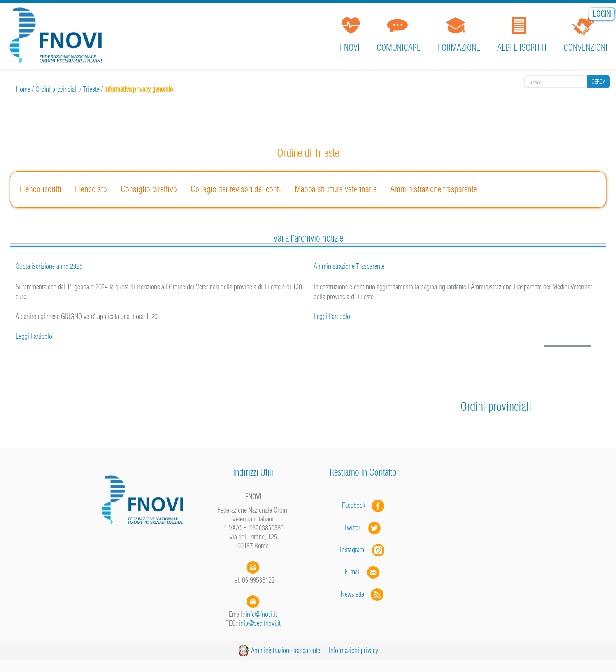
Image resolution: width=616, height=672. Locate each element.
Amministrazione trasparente (434, 189)
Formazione (459, 47)
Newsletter (363, 594)
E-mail (353, 572)
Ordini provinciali (57, 89)
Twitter (363, 528)
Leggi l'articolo (34, 336)
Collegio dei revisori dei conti (236, 189)
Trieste (91, 89)
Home (23, 89)
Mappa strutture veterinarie (336, 189)
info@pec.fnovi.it (260, 623)
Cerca (598, 81)
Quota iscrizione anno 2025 (49, 266)
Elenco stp (91, 189)
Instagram (363, 550)
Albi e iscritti (522, 47)
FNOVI (350, 47)
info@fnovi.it (261, 614)
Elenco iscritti (41, 189)
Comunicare (399, 47)
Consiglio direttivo (149, 189)
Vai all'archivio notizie (308, 238)
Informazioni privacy (354, 650)
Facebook (356, 505)
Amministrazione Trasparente (349, 266)
